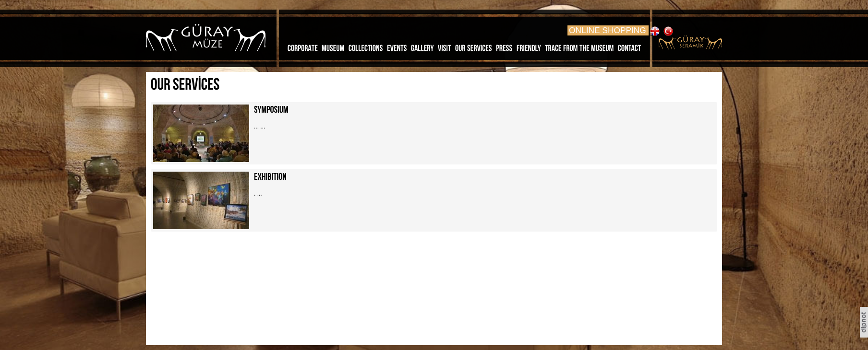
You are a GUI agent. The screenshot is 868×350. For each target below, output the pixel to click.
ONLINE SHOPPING (608, 30)
